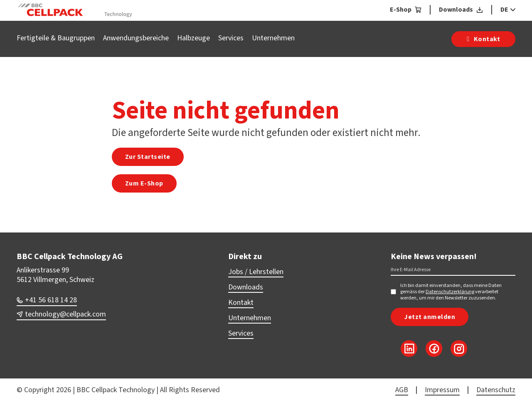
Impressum (442, 390)
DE (504, 10)
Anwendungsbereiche (136, 38)
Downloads (246, 287)
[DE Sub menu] (512, 10)
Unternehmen (273, 38)
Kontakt (241, 303)
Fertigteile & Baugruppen (56, 38)
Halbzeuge (193, 38)
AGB (402, 390)
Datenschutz (496, 390)
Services (231, 38)
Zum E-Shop (144, 183)
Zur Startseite (148, 157)
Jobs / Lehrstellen (256, 272)
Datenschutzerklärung (450, 292)
